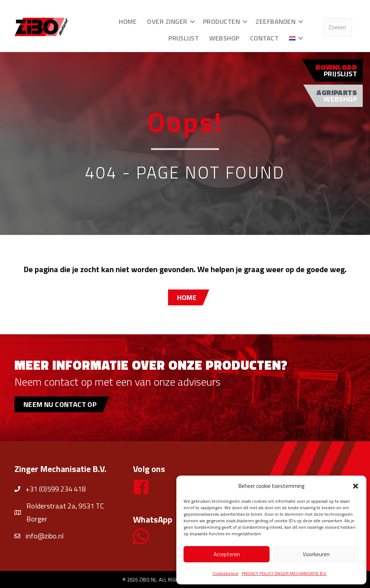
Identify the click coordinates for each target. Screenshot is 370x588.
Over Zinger (167, 22)
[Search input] (338, 27)
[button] (356, 486)
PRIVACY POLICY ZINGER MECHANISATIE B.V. (284, 573)
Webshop (224, 38)
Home (128, 22)
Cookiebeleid (225, 573)
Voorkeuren (316, 554)
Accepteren (227, 554)
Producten (222, 22)
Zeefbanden (276, 22)
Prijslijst (184, 38)
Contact (264, 38)
